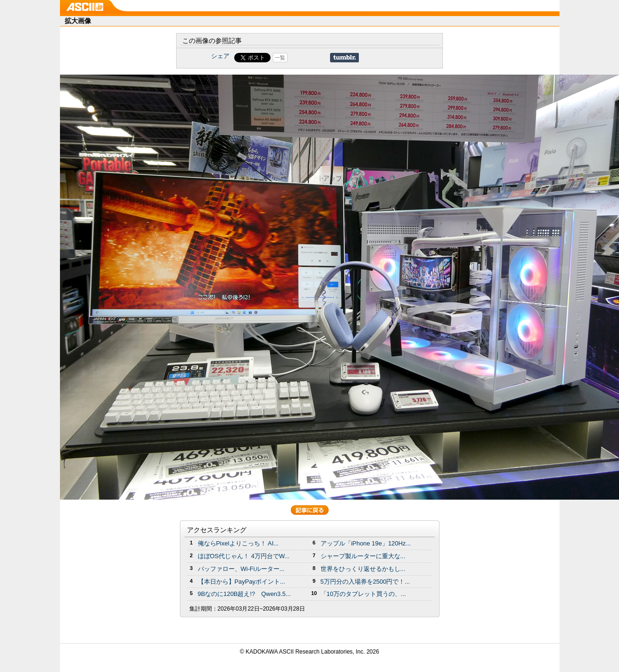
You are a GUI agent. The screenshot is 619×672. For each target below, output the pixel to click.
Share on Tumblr (344, 58)
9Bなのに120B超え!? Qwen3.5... (244, 594)
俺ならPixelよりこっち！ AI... (238, 543)
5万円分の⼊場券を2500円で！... (365, 582)
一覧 (280, 58)
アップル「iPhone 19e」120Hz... (366, 543)
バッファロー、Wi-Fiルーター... (241, 569)
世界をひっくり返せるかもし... (363, 569)
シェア (220, 56)
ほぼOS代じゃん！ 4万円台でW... (244, 556)
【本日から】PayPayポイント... (242, 582)
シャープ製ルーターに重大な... (363, 556)
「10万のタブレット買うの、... (363, 594)
